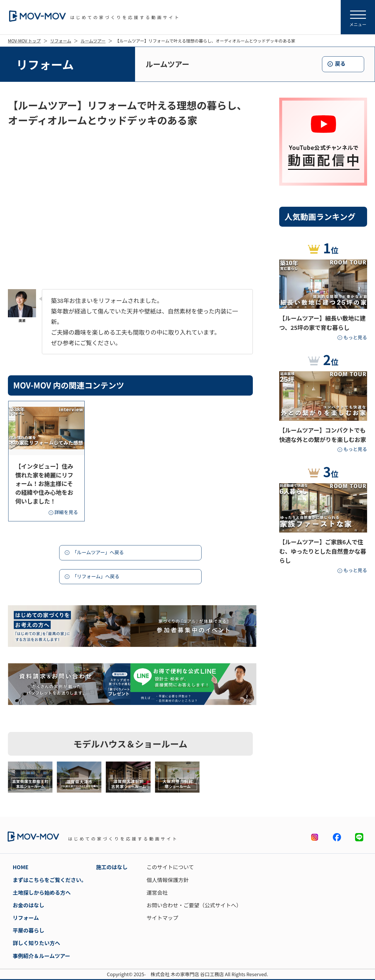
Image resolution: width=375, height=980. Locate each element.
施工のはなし (112, 867)
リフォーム (61, 41)
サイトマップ (162, 918)
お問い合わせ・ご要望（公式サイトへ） (194, 905)
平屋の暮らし (28, 930)
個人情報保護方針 (168, 880)
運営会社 (157, 892)
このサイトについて (170, 867)
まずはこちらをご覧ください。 (50, 880)
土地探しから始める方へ (42, 892)
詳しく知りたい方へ (36, 943)
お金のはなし (28, 905)
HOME (21, 867)
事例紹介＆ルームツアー (41, 956)
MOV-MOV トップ (24, 41)
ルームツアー (93, 41)
